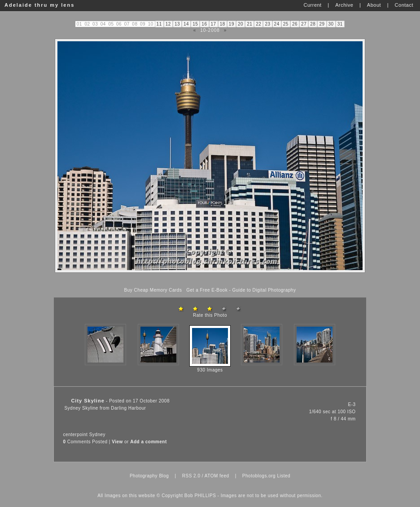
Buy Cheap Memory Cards (153, 290)
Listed (284, 476)
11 (159, 24)
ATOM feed (217, 476)
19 (232, 24)
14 (186, 24)
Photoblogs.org (259, 476)
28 (313, 24)
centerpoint (75, 435)
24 (277, 24)
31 (340, 24)
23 (267, 24)
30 (331, 24)
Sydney (97, 435)
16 (204, 24)
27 (304, 24)
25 (286, 24)
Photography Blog (149, 476)
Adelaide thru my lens (39, 5)
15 (195, 24)
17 (214, 24)
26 (295, 24)
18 (223, 24)
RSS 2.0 (191, 476)
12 (168, 24)
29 (322, 24)
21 (249, 24)
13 (177, 24)
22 (258, 24)
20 (241, 24)
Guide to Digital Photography (264, 290)
